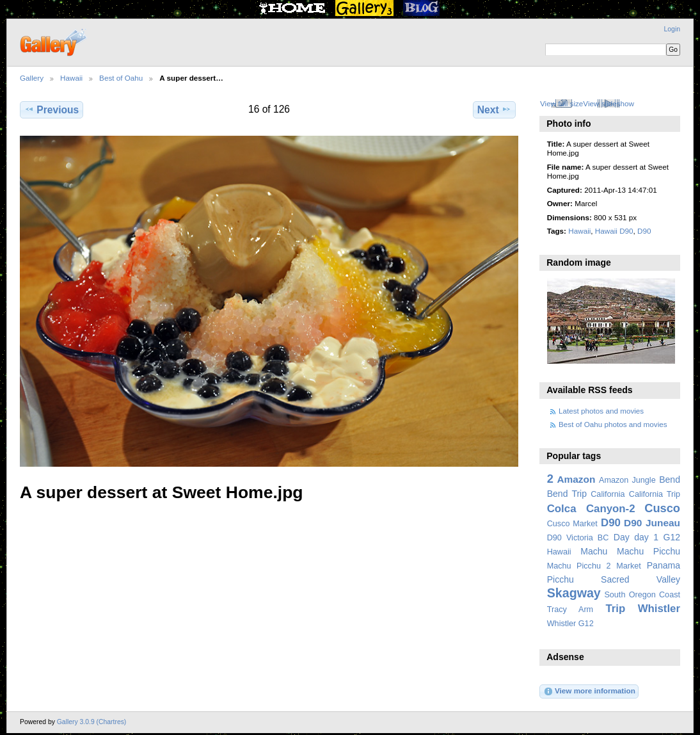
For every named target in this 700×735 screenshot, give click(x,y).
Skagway (574, 593)
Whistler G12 (570, 624)
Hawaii (71, 78)
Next (494, 109)
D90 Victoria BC (578, 538)
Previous (52, 109)
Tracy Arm (570, 610)
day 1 (646, 537)
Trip (615, 609)
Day (622, 537)
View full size (561, 103)
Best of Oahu (121, 78)
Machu (594, 551)
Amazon (576, 479)
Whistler (659, 609)
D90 (644, 231)
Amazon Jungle (627, 480)
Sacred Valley (640, 579)
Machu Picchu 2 (579, 566)
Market (629, 566)
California (608, 494)
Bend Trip (567, 494)
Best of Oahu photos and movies (613, 424)
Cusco (662, 508)
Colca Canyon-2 (591, 509)
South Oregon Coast (642, 595)
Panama (664, 565)
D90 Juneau (652, 523)
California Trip (655, 494)
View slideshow (609, 103)
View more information (589, 691)
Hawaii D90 (614, 231)
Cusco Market (572, 524)
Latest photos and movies (601, 411)
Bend (670, 480)
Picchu (561, 579)
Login (672, 29)
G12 (672, 537)
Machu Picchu (648, 551)
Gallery (32, 78)
